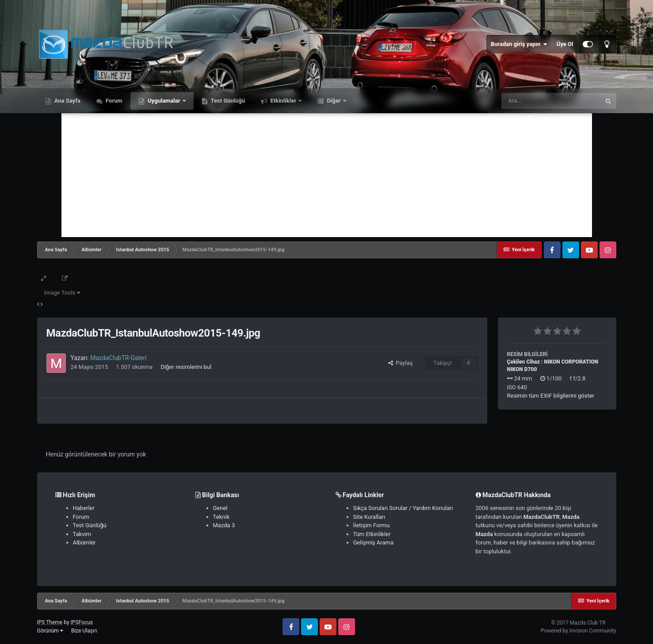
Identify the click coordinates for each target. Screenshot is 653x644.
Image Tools (62, 293)
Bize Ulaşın (84, 631)
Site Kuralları (369, 517)
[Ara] (551, 101)
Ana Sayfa (67, 101)
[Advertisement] (327, 175)
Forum (113, 101)
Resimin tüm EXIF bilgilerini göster (551, 396)
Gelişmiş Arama (373, 542)
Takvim (82, 534)
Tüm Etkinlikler (372, 534)
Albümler (84, 542)
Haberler (84, 508)
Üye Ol (565, 44)
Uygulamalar (164, 101)
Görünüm (50, 631)
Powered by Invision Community (579, 631)
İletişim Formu (372, 525)
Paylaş (401, 363)
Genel (220, 508)
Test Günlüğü (227, 101)
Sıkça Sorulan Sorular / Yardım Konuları (403, 508)
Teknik (221, 517)
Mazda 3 (224, 525)
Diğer (334, 101)
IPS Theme (50, 622)
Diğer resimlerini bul (186, 367)
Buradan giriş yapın (519, 44)
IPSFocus (82, 622)
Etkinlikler (283, 101)
